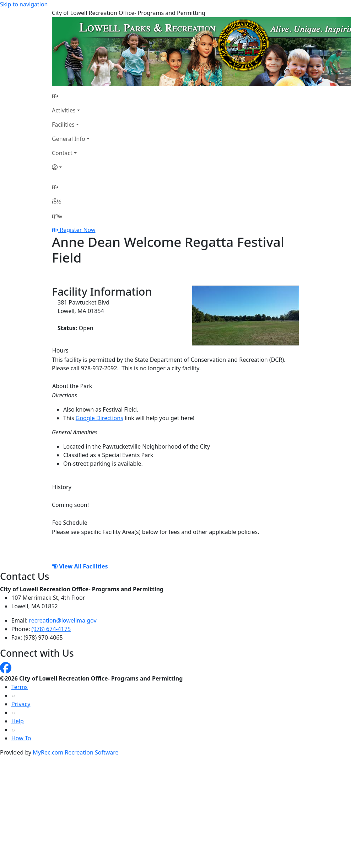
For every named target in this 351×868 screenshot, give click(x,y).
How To (21, 738)
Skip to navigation (24, 4)
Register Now (77, 230)
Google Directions (99, 418)
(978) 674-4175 (51, 629)
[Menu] (57, 216)
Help (18, 721)
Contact (62, 153)
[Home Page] (71, 96)
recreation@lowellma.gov (63, 620)
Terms (20, 687)
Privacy (21, 704)
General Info (69, 139)
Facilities (63, 125)
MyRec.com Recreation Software (75, 752)
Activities (64, 110)
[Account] (71, 167)
